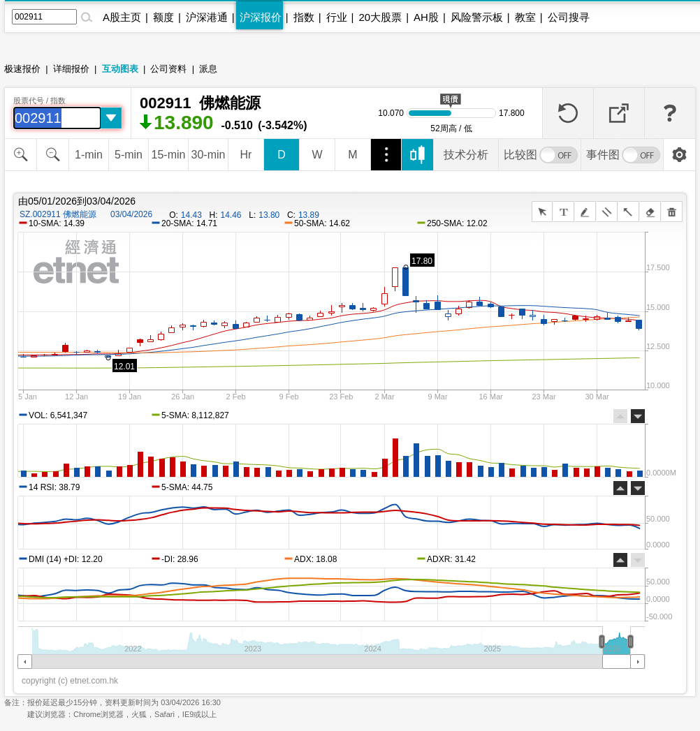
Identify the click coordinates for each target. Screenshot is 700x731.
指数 (304, 17)
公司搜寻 (569, 17)
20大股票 (380, 17)
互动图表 (120, 69)
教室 (525, 17)
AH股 (426, 17)
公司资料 (168, 69)
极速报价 (22, 69)
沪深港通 (207, 17)
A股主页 (122, 17)
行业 (337, 17)
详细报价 (71, 69)
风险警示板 (477, 17)
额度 (163, 17)
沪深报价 (261, 17)
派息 (208, 69)
